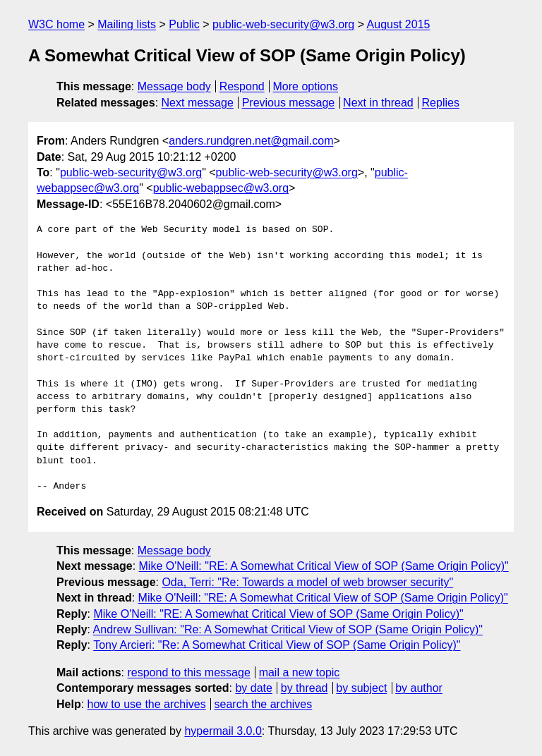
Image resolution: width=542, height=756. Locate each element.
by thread (305, 688)
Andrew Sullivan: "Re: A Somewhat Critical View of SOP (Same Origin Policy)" (288, 629)
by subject (361, 688)
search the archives (264, 704)
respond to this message (188, 672)
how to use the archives (147, 704)
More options (306, 86)
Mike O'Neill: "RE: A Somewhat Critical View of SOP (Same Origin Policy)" (324, 566)
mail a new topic (300, 672)
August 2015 (399, 24)
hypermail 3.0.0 (223, 731)
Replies (441, 103)
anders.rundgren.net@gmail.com (251, 141)
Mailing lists (127, 24)
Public (184, 24)
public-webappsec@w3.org (221, 188)
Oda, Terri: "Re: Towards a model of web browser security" (307, 582)
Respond (242, 86)
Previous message (289, 103)
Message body (174, 86)
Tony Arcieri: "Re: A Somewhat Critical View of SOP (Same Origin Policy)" (277, 645)
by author (419, 688)
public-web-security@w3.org (283, 24)
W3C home (56, 24)
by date (253, 688)
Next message (198, 103)
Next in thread (378, 103)
